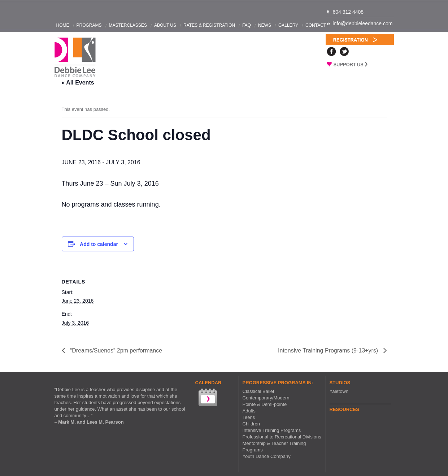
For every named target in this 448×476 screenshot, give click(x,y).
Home (63, 25)
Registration (360, 40)
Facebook (331, 51)
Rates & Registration (209, 25)
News (265, 25)
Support (360, 64)
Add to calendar (99, 244)
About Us (165, 25)
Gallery (288, 25)
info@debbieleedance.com (363, 23)
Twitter (344, 51)
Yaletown (339, 391)
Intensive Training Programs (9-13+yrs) (329, 350)
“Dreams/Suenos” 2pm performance (116, 350)
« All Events (78, 83)
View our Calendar (207, 398)
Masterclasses (128, 25)
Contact (316, 25)
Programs (89, 25)
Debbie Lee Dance (75, 58)
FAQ (247, 25)
